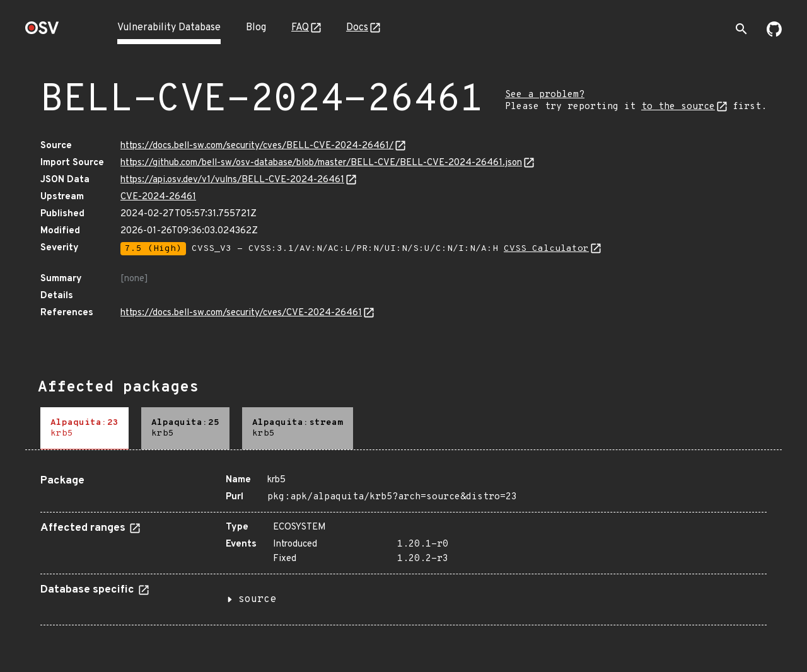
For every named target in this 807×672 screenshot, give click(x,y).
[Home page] (42, 32)
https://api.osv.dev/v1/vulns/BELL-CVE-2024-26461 (232, 180)
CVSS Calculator (546, 249)
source (257, 600)
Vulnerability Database (169, 28)
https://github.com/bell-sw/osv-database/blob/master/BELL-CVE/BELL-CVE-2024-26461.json (321, 163)
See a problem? (545, 95)
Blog (256, 28)
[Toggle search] (741, 29)
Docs (357, 28)
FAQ (300, 28)
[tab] (84, 428)
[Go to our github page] (774, 34)
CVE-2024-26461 (158, 197)
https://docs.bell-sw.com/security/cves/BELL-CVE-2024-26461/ (257, 146)
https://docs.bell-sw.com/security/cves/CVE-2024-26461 (241, 313)
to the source (678, 107)
